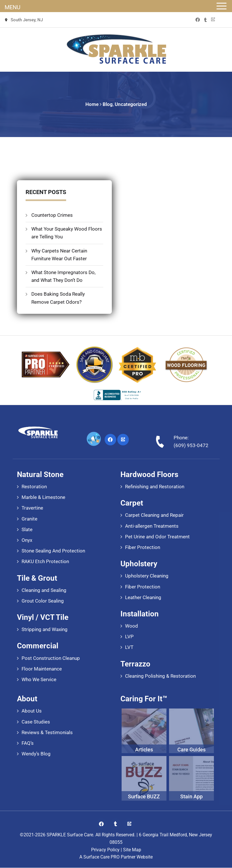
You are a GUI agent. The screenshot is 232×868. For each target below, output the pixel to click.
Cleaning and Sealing (44, 590)
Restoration (34, 487)
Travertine (32, 508)
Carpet (132, 504)
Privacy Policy (105, 850)
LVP (129, 637)
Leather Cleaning (143, 598)
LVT (129, 648)
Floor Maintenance (42, 669)
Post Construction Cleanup (51, 658)
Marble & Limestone (43, 498)
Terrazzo (135, 664)
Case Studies (36, 722)
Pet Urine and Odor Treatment (157, 537)
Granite (29, 519)
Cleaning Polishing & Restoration (160, 676)
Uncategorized (131, 104)
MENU (13, 7)
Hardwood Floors (149, 475)
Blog (108, 104)
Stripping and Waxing (45, 630)
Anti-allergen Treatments (152, 526)
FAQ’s (28, 743)
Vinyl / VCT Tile (43, 618)
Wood (132, 626)
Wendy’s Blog (36, 754)
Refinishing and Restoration (155, 487)
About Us (32, 711)
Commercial (38, 646)
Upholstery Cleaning (147, 576)
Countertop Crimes (52, 215)
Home (92, 104)
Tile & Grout (37, 578)
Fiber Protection (143, 548)
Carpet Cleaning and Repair (154, 516)
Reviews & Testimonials (47, 733)
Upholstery (139, 564)
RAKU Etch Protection (45, 562)
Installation (140, 614)
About (27, 699)
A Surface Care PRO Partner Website (116, 857)
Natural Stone (40, 475)
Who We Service (39, 680)
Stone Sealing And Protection (53, 551)
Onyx (27, 540)
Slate (27, 530)
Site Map (132, 850)
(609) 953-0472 (191, 446)
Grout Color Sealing (43, 601)
